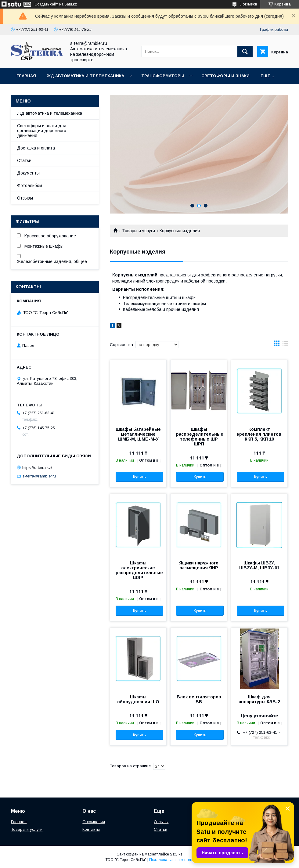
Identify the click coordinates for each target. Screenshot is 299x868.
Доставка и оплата (36, 148)
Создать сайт (46, 4)
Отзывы (25, 198)
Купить (139, 477)
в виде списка (285, 345)
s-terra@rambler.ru (39, 476)
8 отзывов (248, 4)
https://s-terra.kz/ (37, 467)
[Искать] (245, 52)
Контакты (91, 829)
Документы (28, 173)
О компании (94, 822)
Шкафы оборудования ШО (138, 699)
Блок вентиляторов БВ (199, 699)
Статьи (24, 160)
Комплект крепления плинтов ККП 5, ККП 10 (259, 434)
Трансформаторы (163, 76)
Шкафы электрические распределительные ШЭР (138, 570)
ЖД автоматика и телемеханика (86, 76)
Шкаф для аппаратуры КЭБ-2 (259, 699)
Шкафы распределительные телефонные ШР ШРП (199, 437)
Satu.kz (176, 854)
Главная (26, 76)
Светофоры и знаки (225, 76)
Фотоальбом (30, 185)
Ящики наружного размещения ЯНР (199, 565)
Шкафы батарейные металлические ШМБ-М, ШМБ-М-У (138, 434)
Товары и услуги (139, 231)
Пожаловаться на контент (171, 860)
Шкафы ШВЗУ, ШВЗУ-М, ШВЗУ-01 (259, 565)
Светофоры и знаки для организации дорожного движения (42, 131)
